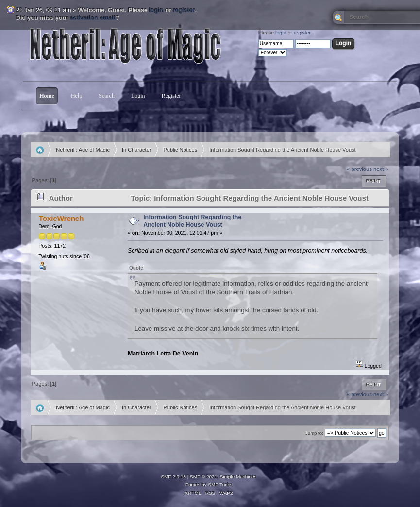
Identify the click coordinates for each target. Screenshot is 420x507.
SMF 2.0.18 (173, 477)
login (156, 10)
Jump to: (314, 433)
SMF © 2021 (203, 477)
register (184, 10)
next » (381, 169)
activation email (93, 18)
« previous (359, 169)
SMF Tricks (220, 484)
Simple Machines (238, 477)
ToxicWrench (61, 218)
